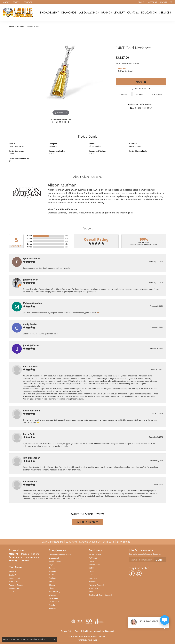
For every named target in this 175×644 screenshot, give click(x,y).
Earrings (62, 213)
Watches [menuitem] (52, 595)
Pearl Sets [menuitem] (53, 608)
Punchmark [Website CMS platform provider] (93, 640)
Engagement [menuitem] (54, 558)
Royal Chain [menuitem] (94, 588)
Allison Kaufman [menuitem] (95, 554)
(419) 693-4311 (61, 122)
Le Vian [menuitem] (92, 575)
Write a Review (88, 522)
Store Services (14, 592)
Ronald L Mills (30, 366)
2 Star (29, 244)
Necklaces (20, 26)
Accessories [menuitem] (53, 598)
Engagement (49, 13)
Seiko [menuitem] (91, 592)
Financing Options (16, 585)
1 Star (29, 247)
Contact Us (13, 575)
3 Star (29, 241)
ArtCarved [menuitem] (93, 558)
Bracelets (52, 213)
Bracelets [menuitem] (52, 571)
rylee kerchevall (32, 259)
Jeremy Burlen (31, 280)
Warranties (157, 94)
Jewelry (119, 13)
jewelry (12, 26)
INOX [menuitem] (91, 568)
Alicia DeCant (30, 481)
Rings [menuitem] (51, 565)
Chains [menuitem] (52, 588)
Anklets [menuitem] (52, 581)
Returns (140, 94)
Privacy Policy (67, 631)
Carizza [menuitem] (92, 561)
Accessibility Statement (104, 631)
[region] (61, 74)
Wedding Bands (93, 213)
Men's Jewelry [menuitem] (54, 592)
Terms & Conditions (83, 631)
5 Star (29, 236)
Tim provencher (32, 458)
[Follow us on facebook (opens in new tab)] (132, 573)
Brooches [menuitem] (52, 605)
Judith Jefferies (31, 345)
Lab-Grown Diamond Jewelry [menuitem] (60, 554)
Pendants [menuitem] (52, 578)
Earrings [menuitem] (52, 568)
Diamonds (69, 13)
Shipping (124, 94)
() (66, 236)
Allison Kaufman (95, 146)
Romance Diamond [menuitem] (96, 585)
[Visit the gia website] (77, 621)
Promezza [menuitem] (93, 581)
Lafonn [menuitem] (91, 571)
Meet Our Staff (15, 578)
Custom (133, 13)
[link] (6, 2)
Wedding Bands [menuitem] (55, 561)
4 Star (29, 238)
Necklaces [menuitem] (53, 575)
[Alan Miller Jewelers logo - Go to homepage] (19, 13)
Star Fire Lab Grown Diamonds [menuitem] (101, 595)
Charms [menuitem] (52, 585)
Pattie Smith (30, 434)
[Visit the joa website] (99, 621)
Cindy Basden (30, 324)
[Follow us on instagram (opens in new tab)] (139, 573)
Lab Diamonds (89, 13)
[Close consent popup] (55, 640)
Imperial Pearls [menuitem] (95, 565)
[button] (141, 2)
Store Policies (14, 588)
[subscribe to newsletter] (160, 560)
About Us (12, 571)
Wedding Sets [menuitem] (54, 602)
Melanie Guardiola (33, 303)
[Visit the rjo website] (89, 621)
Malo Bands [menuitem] (94, 578)
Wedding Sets (127, 213)
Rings (81, 213)
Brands (107, 13)
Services (165, 13)
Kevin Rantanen (32, 411)
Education (149, 13)
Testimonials (14, 582)
